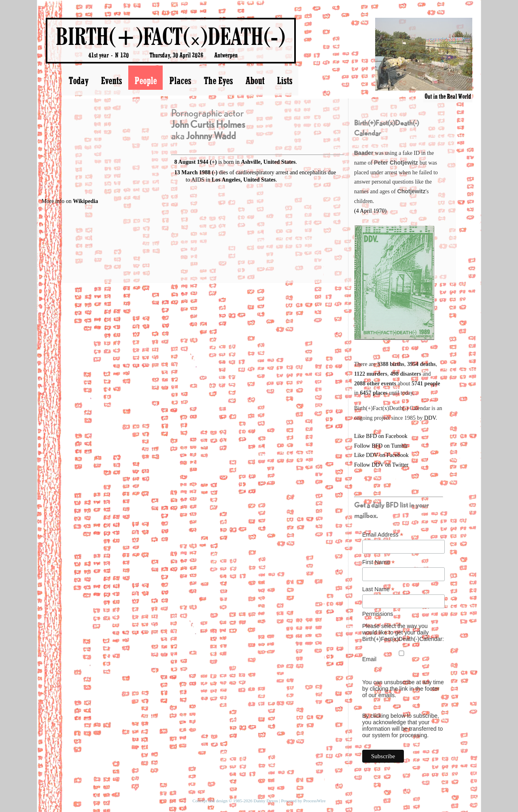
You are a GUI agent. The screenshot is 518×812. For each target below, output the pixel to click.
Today (78, 80)
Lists (284, 80)
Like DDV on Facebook (381, 455)
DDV (430, 418)
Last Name (378, 589)
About (255, 80)
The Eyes (218, 80)
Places (180, 80)
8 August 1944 (191, 162)
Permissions (378, 614)
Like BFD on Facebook (381, 436)
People (145, 80)
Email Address (383, 535)
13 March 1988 (192, 172)
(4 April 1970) (370, 211)
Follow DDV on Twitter (381, 465)
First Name (379, 562)
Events (111, 80)
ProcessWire (314, 801)
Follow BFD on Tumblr (381, 446)
